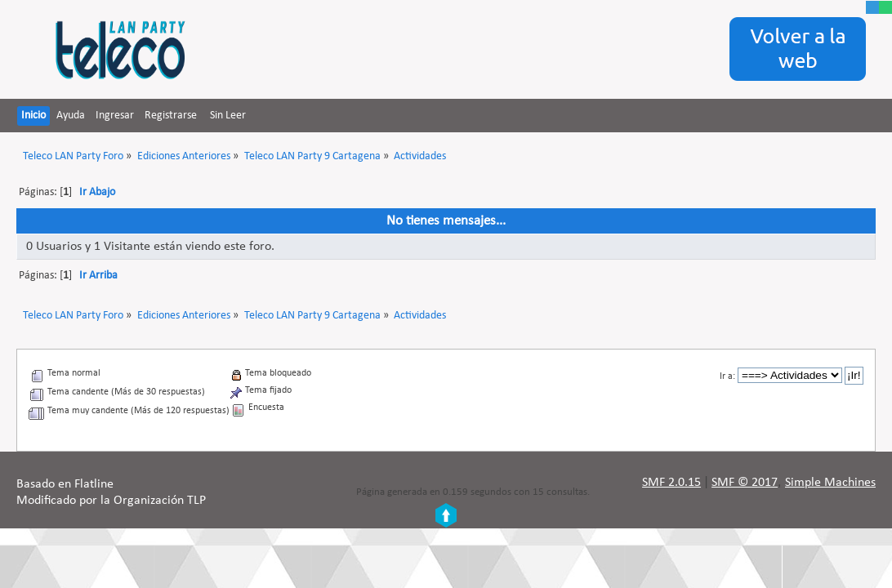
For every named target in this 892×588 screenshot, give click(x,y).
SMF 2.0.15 (671, 483)
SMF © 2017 (745, 483)
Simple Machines (830, 483)
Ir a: (727, 376)
